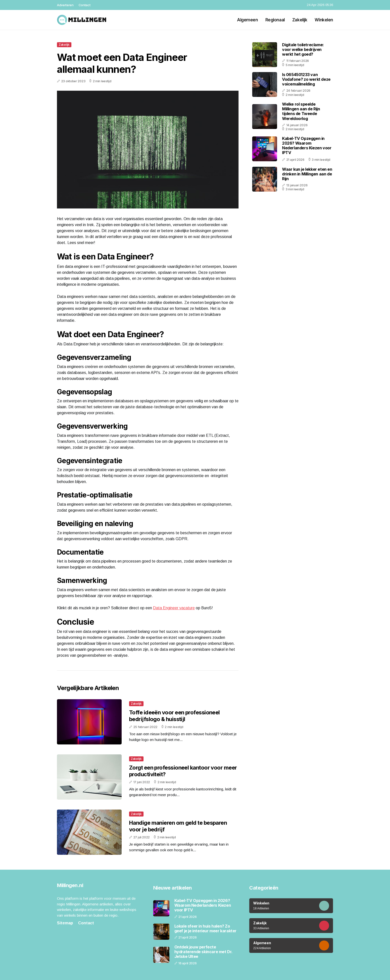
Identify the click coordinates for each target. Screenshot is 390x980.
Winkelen (324, 20)
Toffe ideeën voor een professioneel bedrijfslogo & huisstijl (174, 716)
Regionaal (275, 20)
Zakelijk (300, 20)
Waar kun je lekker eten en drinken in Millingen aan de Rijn (307, 174)
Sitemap (65, 923)
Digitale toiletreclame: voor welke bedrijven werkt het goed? (303, 49)
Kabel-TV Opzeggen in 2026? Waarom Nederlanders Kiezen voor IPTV (307, 146)
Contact (85, 5)
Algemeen (247, 20)
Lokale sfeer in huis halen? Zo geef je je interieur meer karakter (205, 929)
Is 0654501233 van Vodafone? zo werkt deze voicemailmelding (306, 79)
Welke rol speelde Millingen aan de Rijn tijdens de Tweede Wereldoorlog (301, 111)
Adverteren (65, 5)
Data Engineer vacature (174, 608)
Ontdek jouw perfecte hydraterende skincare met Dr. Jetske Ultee (203, 952)
